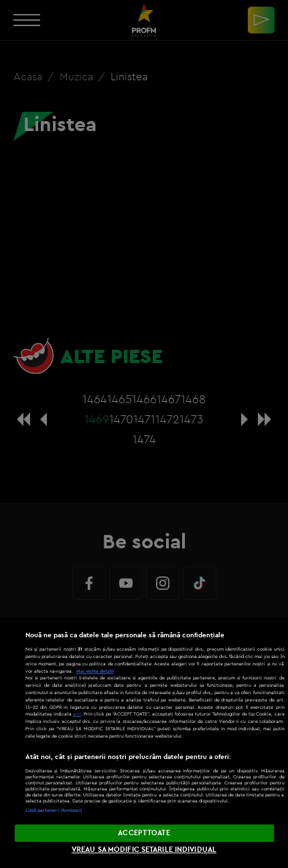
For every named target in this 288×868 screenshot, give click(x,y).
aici (77, 714)
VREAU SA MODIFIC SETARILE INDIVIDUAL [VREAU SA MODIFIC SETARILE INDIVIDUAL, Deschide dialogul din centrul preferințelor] (144, 849)
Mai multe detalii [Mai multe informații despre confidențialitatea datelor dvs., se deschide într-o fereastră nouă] (95, 671)
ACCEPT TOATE (144, 833)
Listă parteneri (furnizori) (54, 810)
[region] (144, 743)
